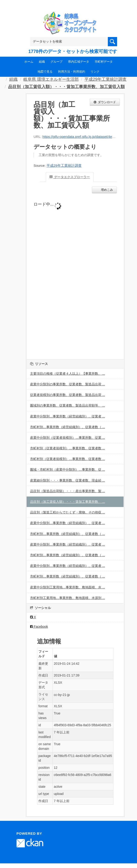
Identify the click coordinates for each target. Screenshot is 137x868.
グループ (56, 62)
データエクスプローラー (70, 177)
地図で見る (45, 72)
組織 (42, 62)
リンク (95, 72)
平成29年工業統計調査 (106, 79)
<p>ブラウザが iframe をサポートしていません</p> (75, 275)
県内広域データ (79, 62)
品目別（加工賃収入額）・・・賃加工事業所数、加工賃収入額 (66, 87)
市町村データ (104, 62)
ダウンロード (105, 102)
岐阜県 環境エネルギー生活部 (51, 79)
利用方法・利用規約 (72, 72)
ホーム (29, 62)
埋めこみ (106, 190)
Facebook (39, 627)
